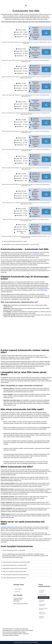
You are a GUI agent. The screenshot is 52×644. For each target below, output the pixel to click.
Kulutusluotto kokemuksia (42, 601)
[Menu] (26, 5)
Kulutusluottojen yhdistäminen (42, 605)
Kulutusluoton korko (43, 595)
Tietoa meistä (17, 592)
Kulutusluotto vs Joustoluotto (42, 591)
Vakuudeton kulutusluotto (42, 617)
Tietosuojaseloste (18, 589)
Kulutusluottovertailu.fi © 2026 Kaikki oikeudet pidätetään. (26, 642)
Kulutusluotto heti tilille (43, 597)
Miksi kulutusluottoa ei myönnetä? (43, 609)
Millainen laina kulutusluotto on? (42, 613)
